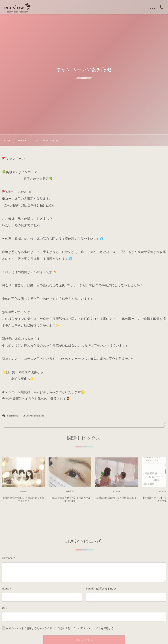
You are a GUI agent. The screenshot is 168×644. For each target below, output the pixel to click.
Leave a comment (35, 416)
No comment (12, 416)
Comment (8, 558)
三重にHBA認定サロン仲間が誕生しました (117, 503)
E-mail (90, 588)
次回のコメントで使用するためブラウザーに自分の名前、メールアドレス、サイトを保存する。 (61, 628)
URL (4, 608)
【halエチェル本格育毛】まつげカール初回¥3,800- (70, 503)
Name (5, 588)
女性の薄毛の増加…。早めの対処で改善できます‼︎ (23, 503)
